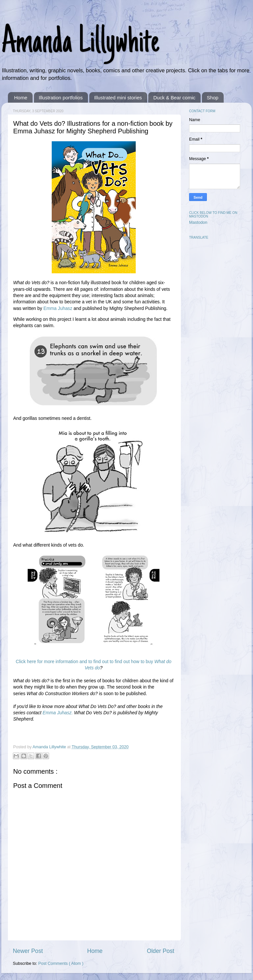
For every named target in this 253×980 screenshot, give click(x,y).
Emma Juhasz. (58, 713)
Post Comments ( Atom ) (61, 963)
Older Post (161, 951)
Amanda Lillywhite (80, 44)
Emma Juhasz (58, 308)
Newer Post (28, 951)
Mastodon (198, 222)
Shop (213, 98)
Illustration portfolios (61, 98)
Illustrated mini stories (118, 98)
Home (21, 98)
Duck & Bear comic (174, 98)
